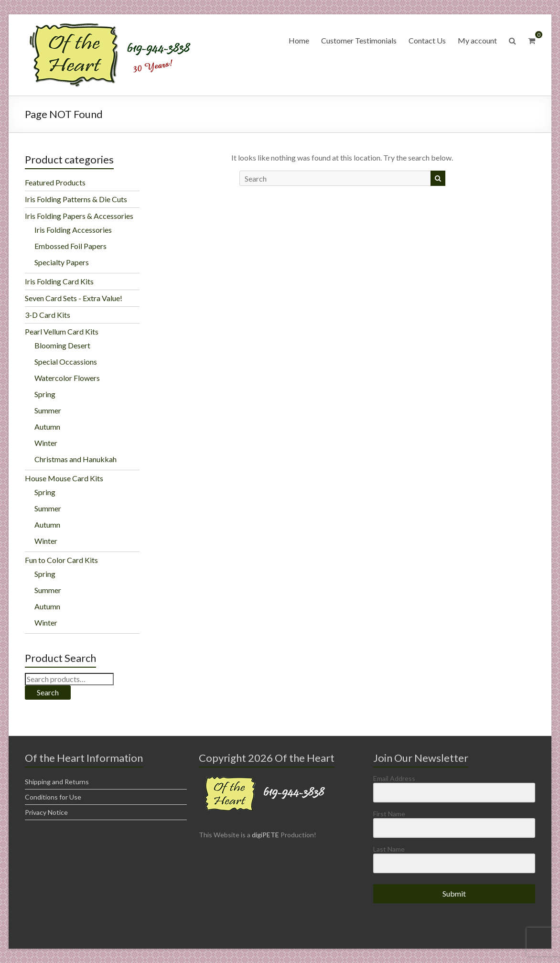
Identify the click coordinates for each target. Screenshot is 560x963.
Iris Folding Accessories (73, 230)
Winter (46, 443)
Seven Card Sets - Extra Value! (74, 298)
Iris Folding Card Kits (59, 281)
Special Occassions (66, 362)
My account (477, 40)
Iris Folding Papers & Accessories (79, 216)
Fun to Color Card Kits (61, 560)
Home (299, 40)
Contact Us (427, 40)
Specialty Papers (62, 262)
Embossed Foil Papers (70, 246)
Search (48, 692)
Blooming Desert (62, 345)
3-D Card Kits (48, 315)
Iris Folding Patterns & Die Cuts (76, 199)
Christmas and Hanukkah (75, 459)
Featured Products (55, 182)
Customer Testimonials (359, 40)
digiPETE (265, 835)
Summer (48, 410)
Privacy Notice (46, 812)
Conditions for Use (53, 797)
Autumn (47, 427)
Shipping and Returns (57, 782)
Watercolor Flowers (67, 378)
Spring (45, 394)
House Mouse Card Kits (64, 478)
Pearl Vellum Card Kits (62, 331)
